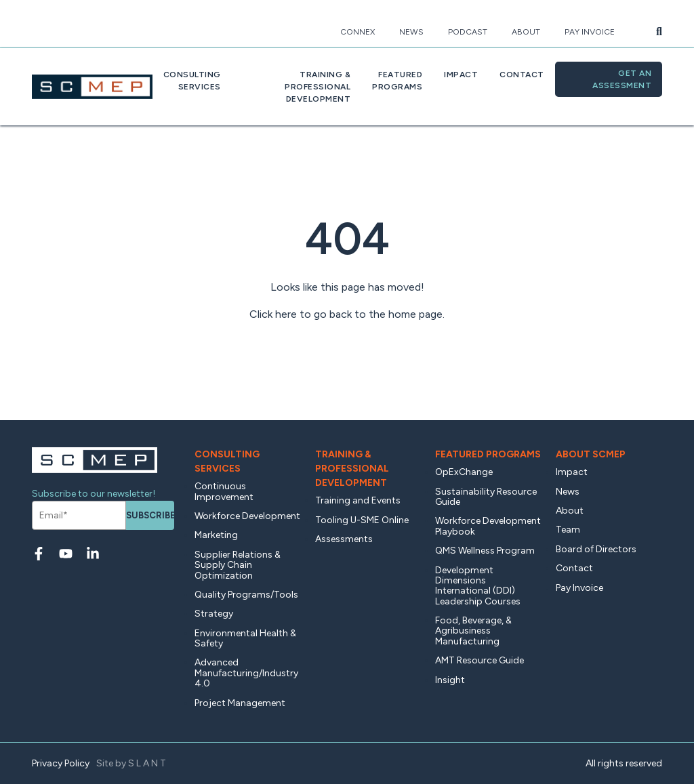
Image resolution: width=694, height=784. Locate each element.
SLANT (148, 763)
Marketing (216, 535)
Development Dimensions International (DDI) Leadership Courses (478, 586)
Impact (461, 75)
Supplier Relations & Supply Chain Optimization (238, 565)
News (411, 32)
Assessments (344, 539)
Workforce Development (247, 516)
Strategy (214, 614)
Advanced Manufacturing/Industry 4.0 (246, 673)
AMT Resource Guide (479, 660)
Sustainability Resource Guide (486, 497)
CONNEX (358, 32)
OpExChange (464, 472)
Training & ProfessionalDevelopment (318, 87)
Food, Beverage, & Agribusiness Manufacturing (473, 631)
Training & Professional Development (352, 469)
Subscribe (150, 515)
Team (568, 530)
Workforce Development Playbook (488, 526)
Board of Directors (596, 549)
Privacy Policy (61, 763)
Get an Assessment (622, 79)
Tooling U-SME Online (362, 520)
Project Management (240, 703)
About (526, 32)
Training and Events (358, 500)
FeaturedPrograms (397, 81)
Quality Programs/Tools (246, 595)
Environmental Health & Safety (245, 638)
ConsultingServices (192, 81)
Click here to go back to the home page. (347, 314)
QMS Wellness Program (485, 551)
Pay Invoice (590, 32)
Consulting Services (227, 461)
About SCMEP (591, 454)
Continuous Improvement (224, 491)
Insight (450, 680)
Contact (522, 75)
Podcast (468, 32)
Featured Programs (488, 454)
